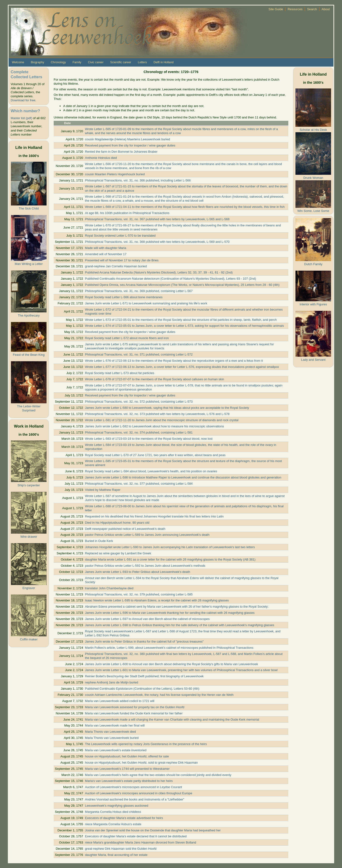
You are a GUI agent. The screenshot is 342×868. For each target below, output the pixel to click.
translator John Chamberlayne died (109, 588)
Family (77, 62)
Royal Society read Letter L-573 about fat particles (120, 373)
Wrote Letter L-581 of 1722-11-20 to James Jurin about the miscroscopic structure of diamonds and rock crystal (162, 420)
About (326, 9)
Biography (38, 62)
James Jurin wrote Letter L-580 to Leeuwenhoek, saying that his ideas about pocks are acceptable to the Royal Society (167, 408)
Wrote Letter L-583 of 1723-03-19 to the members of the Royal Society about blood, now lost (149, 439)
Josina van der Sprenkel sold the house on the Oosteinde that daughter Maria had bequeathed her (153, 830)
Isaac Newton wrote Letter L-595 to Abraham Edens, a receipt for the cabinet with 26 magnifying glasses (157, 600)
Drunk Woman (313, 178)
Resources (295, 9)
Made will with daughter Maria (106, 248)
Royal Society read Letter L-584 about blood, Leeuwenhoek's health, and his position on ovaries (151, 471)
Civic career (96, 62)
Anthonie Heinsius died (101, 158)
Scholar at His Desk (313, 130)
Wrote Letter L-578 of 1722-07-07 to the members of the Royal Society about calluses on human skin (155, 379)
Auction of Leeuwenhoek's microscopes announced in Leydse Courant (133, 787)
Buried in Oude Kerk (99, 541)
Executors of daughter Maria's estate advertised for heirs (124, 818)
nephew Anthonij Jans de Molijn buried (112, 682)
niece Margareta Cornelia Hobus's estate (113, 824)
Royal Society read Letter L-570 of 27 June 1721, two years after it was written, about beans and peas (155, 455)
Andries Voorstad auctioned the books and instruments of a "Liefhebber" (135, 799)
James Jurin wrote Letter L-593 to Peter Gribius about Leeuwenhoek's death (138, 572)
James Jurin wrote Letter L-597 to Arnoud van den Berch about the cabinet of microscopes (147, 619)
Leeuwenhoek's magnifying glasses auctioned (117, 806)
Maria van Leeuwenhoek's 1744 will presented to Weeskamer (127, 769)
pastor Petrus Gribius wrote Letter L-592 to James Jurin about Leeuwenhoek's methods (145, 566)
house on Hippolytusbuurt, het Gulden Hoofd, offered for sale (127, 756)
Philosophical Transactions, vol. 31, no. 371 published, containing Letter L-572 (139, 354)
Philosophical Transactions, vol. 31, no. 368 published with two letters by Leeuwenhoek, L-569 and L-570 (157, 242)
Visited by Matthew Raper (103, 490)
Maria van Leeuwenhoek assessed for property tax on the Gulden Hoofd (135, 707)
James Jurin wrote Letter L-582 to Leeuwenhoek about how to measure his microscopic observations (154, 426)
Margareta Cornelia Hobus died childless (113, 812)
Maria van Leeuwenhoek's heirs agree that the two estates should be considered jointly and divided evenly (158, 775)
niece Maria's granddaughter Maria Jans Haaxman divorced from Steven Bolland (141, 842)
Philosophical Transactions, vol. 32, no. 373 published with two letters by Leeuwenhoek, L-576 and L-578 (157, 414)
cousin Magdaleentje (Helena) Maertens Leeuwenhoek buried (128, 139)
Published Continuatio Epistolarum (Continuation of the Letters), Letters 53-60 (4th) (142, 689)
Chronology (58, 62)
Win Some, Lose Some (313, 211)
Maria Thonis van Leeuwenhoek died (110, 732)
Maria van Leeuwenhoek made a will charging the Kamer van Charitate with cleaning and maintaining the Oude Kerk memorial (172, 719)
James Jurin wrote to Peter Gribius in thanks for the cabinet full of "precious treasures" (144, 641)
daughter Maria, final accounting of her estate (116, 855)
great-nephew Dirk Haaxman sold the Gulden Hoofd (121, 849)
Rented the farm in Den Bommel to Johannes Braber (121, 152)
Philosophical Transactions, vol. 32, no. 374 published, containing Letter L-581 (139, 432)
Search (312, 9)
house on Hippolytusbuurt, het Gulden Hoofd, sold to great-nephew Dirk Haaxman (141, 763)
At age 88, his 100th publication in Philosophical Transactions (127, 213)
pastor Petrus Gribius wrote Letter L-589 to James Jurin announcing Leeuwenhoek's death (147, 535)
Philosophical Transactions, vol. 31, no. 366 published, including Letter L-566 (138, 180)
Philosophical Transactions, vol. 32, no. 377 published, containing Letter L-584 (139, 484)
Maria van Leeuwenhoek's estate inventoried (116, 750)
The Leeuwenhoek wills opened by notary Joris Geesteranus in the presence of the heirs (146, 744)
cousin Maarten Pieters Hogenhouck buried (115, 174)
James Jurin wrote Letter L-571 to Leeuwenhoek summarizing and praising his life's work (146, 303)
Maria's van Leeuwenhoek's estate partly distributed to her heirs (129, 781)
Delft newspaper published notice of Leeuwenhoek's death (125, 529)
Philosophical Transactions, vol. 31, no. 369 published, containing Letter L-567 (139, 291)
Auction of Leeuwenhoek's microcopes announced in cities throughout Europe (139, 793)
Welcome (18, 62)
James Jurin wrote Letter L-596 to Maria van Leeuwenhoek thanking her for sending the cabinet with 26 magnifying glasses (170, 613)
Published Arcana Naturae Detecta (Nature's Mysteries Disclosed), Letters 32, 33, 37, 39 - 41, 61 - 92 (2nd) (159, 272)
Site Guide (276, 9)
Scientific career (121, 62)
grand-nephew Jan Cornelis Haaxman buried (116, 266)
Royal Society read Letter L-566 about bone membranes (124, 297)
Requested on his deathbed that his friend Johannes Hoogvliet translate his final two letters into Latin (154, 516)
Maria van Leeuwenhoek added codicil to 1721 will (120, 701)
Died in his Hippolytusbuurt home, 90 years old (117, 523)
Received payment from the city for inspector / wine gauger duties (130, 145)
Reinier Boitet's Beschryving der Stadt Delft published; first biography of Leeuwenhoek (144, 676)
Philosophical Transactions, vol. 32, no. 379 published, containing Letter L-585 (139, 594)
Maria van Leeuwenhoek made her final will (115, 725)
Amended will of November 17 (106, 254)
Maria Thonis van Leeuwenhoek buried (112, 738)
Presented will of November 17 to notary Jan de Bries (122, 260)
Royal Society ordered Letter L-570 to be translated (120, 236)
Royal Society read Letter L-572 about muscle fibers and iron (127, 338)
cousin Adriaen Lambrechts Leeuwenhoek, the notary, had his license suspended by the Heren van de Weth (159, 695)
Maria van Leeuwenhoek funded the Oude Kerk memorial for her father (134, 713)
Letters (142, 62)
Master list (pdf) (21, 118)
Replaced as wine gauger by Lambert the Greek (118, 553)
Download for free (23, 100)
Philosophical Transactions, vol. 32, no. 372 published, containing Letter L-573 (139, 402)
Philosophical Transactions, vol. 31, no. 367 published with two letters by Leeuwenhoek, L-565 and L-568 (157, 219)
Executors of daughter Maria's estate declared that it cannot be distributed (136, 836)
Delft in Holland (164, 62)
